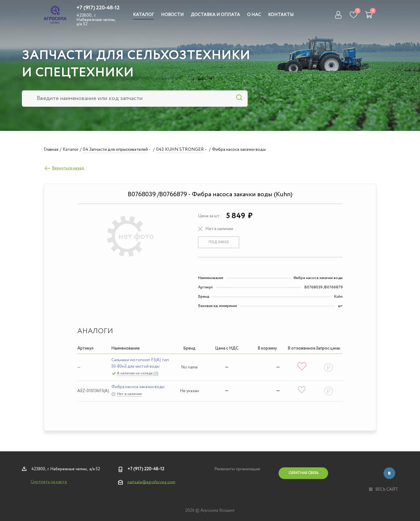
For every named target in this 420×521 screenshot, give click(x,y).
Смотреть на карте (49, 482)
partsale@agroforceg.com (151, 482)
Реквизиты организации (237, 469)
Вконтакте (389, 473)
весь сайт (384, 490)
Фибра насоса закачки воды (138, 387)
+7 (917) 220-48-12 (98, 8)
